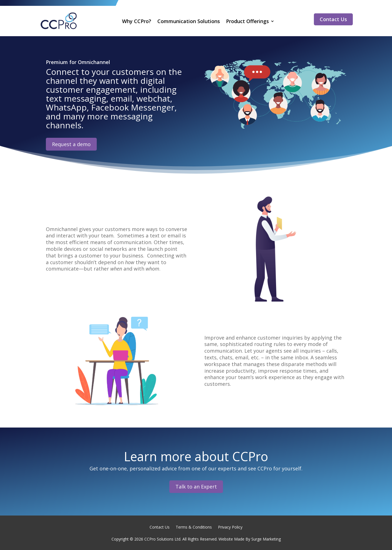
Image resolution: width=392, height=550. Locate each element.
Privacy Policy (230, 527)
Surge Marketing (266, 539)
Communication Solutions (189, 21)
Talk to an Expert (196, 487)
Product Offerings (247, 21)
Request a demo (71, 144)
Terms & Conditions (194, 527)
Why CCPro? (137, 21)
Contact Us (333, 19)
